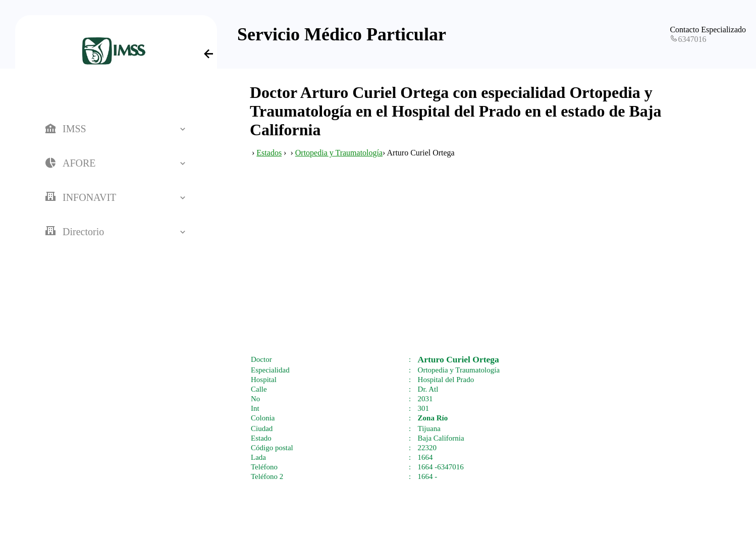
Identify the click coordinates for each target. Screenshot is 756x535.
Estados (269, 153)
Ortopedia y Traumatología (339, 153)
